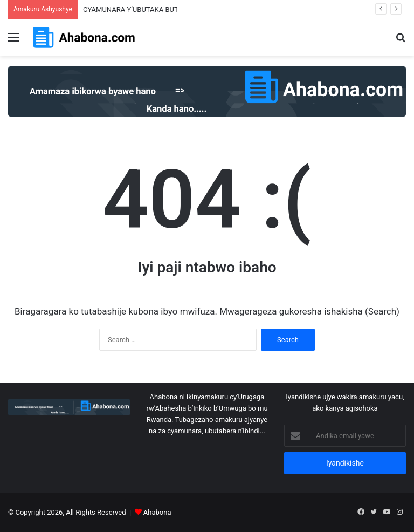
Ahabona (157, 512)
